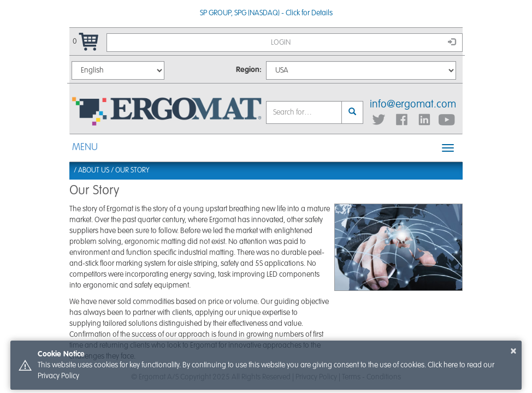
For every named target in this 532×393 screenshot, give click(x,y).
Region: (249, 70)
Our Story (132, 171)
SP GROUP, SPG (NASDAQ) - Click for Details (266, 13)
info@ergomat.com (413, 105)
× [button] (513, 351)
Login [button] (363, 42)
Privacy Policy (58, 376)
